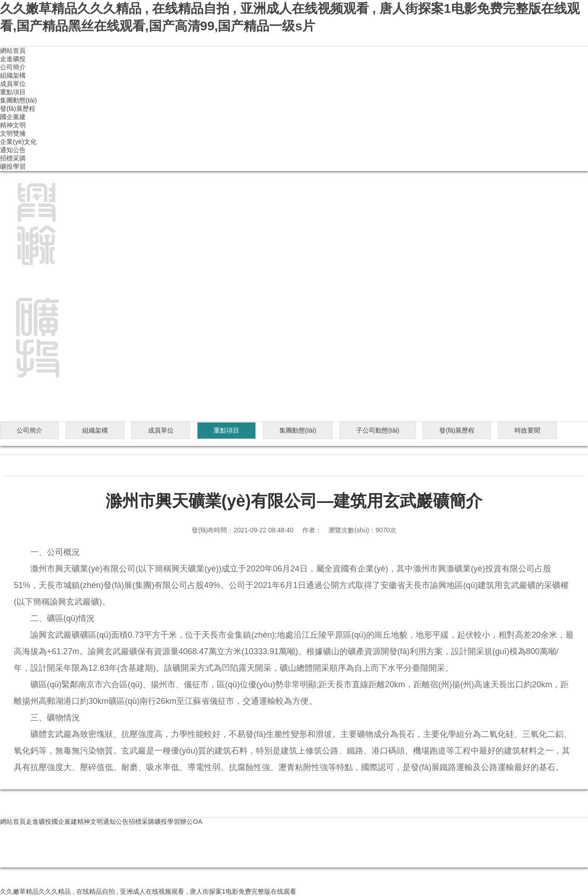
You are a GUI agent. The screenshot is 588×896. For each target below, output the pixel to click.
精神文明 (13, 125)
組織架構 (13, 75)
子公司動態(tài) (378, 430)
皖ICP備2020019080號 (33, 863)
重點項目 (13, 92)
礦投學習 (13, 166)
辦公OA (191, 822)
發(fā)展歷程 (18, 108)
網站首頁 (13, 51)
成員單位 (13, 84)
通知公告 (13, 150)
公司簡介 (13, 67)
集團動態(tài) (18, 100)
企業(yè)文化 (18, 142)
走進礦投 (13, 59)
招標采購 (13, 158)
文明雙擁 (13, 133)
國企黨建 (13, 117)
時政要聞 (527, 430)
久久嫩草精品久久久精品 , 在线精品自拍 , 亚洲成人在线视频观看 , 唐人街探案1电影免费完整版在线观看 (148, 891)
